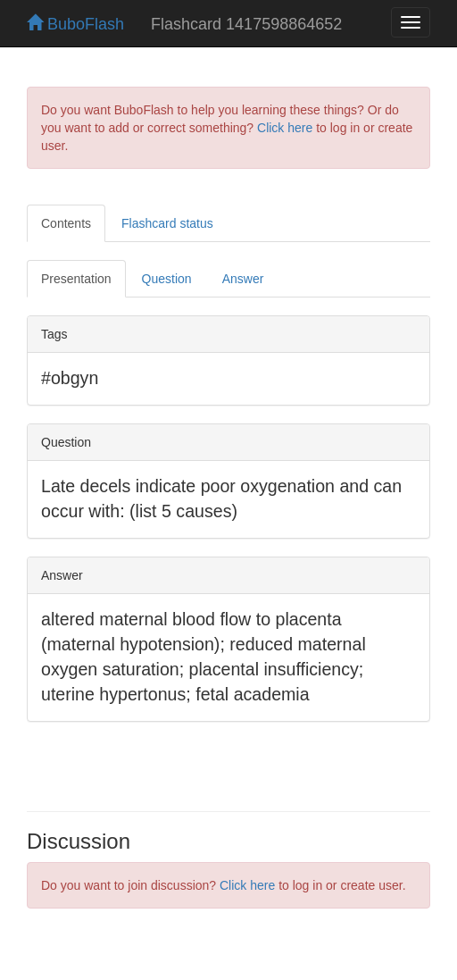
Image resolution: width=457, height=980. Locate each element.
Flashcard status (167, 223)
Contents (66, 223)
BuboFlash (75, 24)
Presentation (76, 279)
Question (167, 279)
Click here (285, 128)
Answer (243, 279)
